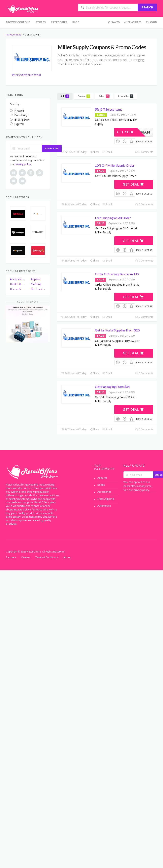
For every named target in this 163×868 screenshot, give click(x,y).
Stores (41, 22)
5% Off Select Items (109, 109)
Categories (59, 22)
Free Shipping (106, 499)
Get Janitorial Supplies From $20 (117, 330)
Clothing (36, 284)
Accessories (18, 279)
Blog (76, 22)
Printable (126, 96)
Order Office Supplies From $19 (117, 274)
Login (151, 22)
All (65, 96)
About (67, 557)
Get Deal (133, 184)
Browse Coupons (18, 22)
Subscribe (52, 148)
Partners (11, 557)
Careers (26, 557)
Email (107, 152)
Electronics (38, 289)
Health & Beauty (18, 284)
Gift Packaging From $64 (112, 387)
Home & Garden (18, 289)
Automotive (104, 506)
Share (94, 152)
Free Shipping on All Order (113, 218)
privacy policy (23, 164)
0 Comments (144, 152)
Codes (84, 96)
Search (147, 7)
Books (101, 485)
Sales (104, 96)
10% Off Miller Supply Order (115, 165)
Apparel (36, 279)
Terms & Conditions (47, 557)
